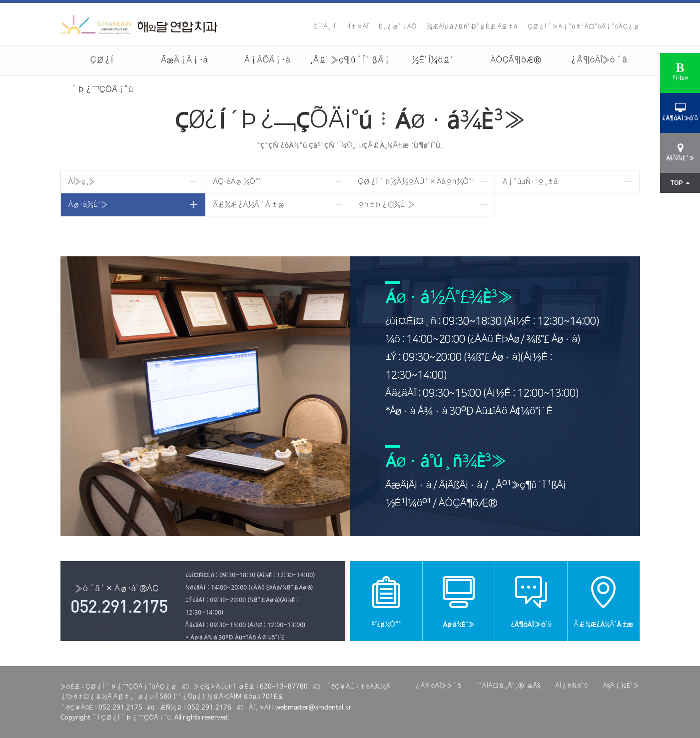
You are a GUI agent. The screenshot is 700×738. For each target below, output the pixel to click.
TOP (680, 183)
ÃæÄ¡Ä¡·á (184, 60)
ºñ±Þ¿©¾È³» (386, 205)
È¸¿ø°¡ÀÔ (398, 27)
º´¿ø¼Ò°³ (386, 601)
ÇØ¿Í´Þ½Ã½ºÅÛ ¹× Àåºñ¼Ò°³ (416, 182)
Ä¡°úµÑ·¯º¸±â (530, 182)
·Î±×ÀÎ (357, 27)
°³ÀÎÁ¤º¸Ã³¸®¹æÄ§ (508, 686)
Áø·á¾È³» (88, 205)
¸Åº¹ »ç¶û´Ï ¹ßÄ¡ (350, 60)
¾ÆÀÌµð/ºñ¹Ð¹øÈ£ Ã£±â (472, 27)
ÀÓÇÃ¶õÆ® (515, 60)
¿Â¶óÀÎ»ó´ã (598, 60)
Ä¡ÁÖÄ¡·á (267, 60)
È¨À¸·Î (325, 27)
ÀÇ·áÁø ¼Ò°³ (237, 182)
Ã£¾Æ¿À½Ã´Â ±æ (248, 205)
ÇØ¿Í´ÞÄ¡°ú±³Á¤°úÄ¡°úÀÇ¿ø (584, 27)
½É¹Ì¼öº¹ (433, 60)
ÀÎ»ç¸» (82, 182)
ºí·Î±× (680, 72)
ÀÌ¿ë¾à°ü (571, 686)
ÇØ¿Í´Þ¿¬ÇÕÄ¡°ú (101, 65)
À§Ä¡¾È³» (621, 686)
